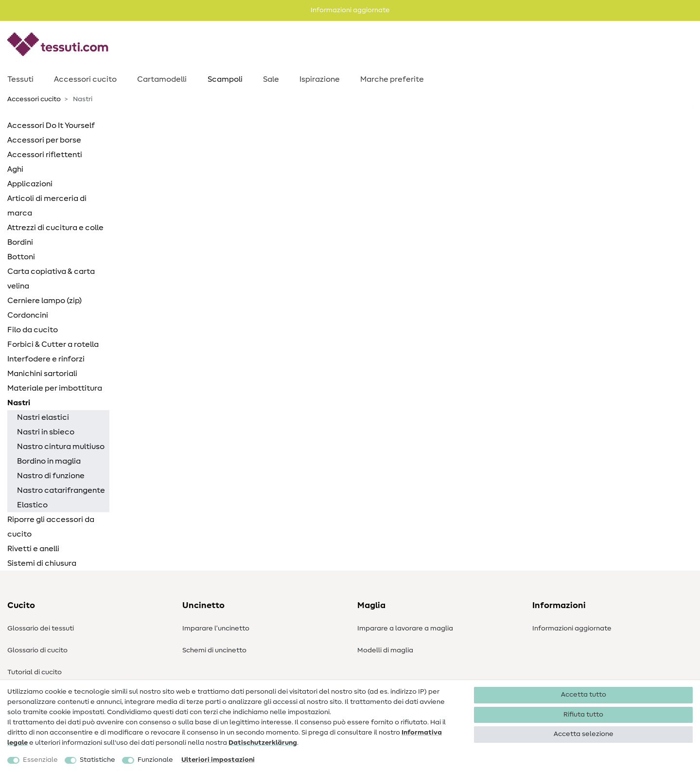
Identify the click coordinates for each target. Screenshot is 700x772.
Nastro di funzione (51, 476)
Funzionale (155, 760)
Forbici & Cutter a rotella (53, 344)
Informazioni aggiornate (572, 628)
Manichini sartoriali (42, 374)
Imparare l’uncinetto (216, 628)
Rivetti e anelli (33, 549)
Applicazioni (30, 184)
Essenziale (40, 760)
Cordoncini (28, 315)
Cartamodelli (162, 79)
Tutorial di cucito (35, 672)
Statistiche (97, 760)
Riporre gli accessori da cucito (51, 527)
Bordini (20, 242)
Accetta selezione (584, 734)
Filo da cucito (33, 330)
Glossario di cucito (37, 650)
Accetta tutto (584, 695)
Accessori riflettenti (45, 155)
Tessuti (20, 79)
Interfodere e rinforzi (46, 359)
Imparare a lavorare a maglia (405, 628)
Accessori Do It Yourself (51, 126)
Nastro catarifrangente (61, 490)
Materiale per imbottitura (55, 388)
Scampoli (225, 79)
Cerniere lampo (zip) (44, 301)
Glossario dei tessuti (41, 628)
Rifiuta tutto (583, 715)
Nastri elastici (43, 417)
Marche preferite (392, 79)
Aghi (15, 169)
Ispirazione (320, 79)
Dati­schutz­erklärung (263, 743)
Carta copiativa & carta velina (51, 279)
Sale (271, 79)
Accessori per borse (44, 140)
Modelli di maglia (385, 650)
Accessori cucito (85, 79)
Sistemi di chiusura (42, 563)
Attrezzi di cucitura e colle (55, 228)
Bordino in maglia (49, 461)
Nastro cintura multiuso (61, 447)
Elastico (32, 505)
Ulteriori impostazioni (218, 760)
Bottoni (21, 257)
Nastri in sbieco (46, 432)
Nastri (19, 403)
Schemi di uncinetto (214, 650)
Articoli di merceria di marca (47, 206)
